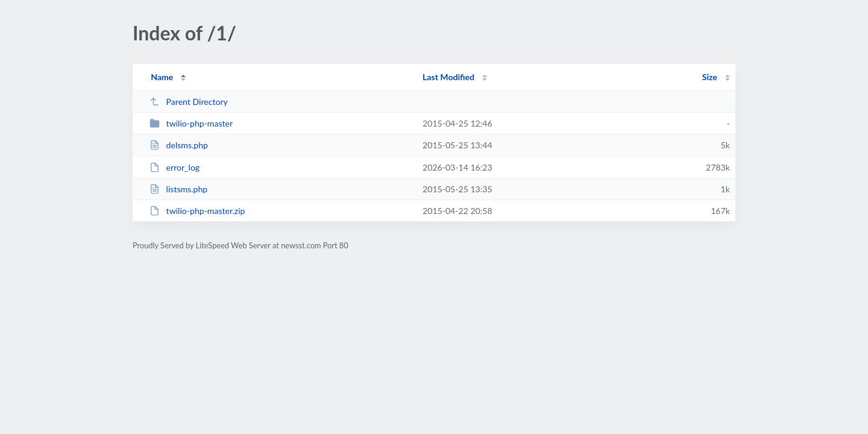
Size (710, 77)
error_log (175, 167)
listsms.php (178, 189)
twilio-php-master (191, 123)
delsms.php (179, 145)
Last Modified (448, 77)
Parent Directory (189, 102)
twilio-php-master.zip (197, 211)
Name (162, 77)
